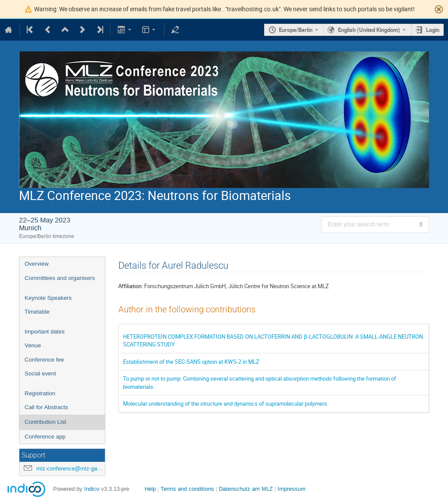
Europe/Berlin (296, 30)
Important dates (45, 332)
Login (433, 30)
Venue (33, 345)
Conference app (45, 437)
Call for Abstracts (46, 407)
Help (150, 489)
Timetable (37, 312)
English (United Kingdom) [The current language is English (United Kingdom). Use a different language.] (369, 30)
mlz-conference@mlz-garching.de (78, 469)
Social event (40, 373)
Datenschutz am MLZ (246, 489)
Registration (40, 393)
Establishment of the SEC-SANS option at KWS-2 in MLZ (191, 362)
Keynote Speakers (48, 298)
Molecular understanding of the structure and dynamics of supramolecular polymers (225, 404)
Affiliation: (131, 286)
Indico (92, 489)
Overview (37, 264)
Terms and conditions (187, 489)
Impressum (292, 489)
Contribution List (45, 422)
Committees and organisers (60, 278)
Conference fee (44, 360)
